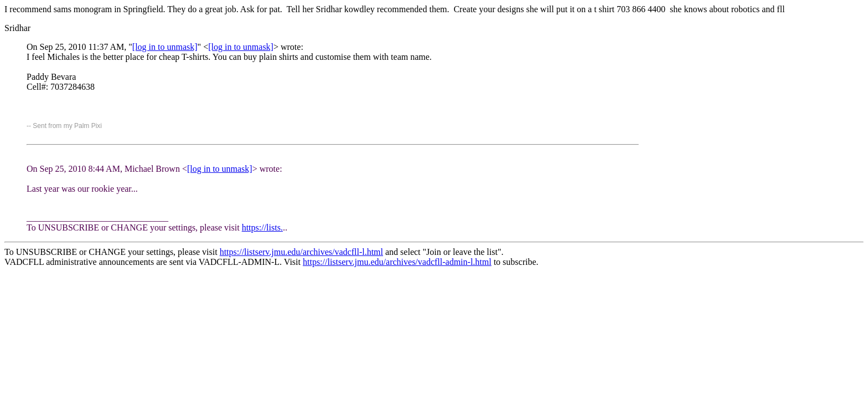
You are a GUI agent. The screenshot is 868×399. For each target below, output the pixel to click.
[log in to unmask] (165, 47)
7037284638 (73, 87)
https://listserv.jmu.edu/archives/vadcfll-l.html (301, 252)
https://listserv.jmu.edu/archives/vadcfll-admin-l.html (397, 262)
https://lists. (262, 227)
